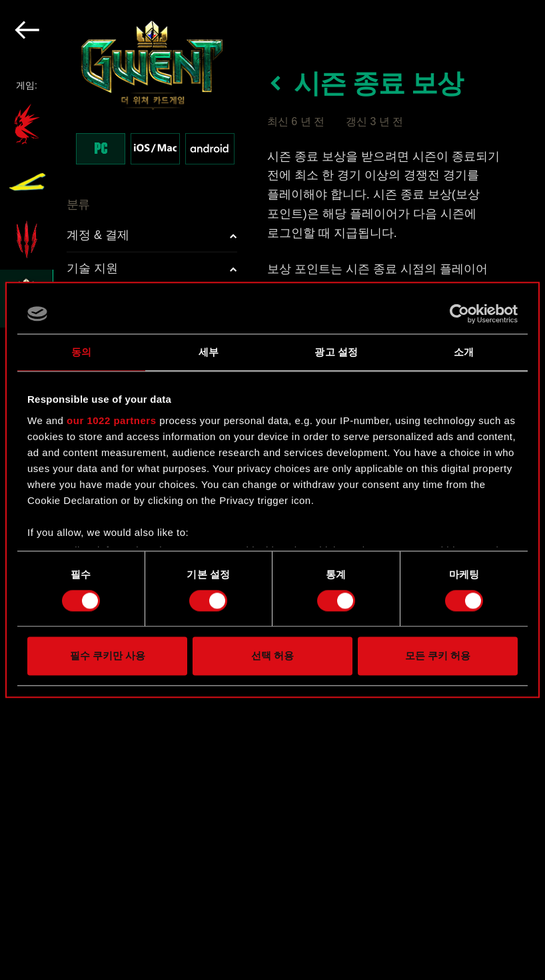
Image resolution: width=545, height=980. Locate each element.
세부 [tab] (209, 352)
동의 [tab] (81, 352)
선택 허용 (272, 656)
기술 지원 (92, 268)
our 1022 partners (111, 420)
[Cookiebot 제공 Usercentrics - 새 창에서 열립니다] (459, 314)
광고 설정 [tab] (336, 352)
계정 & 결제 (98, 235)
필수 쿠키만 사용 (108, 656)
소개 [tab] (464, 352)
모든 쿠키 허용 (438, 656)
